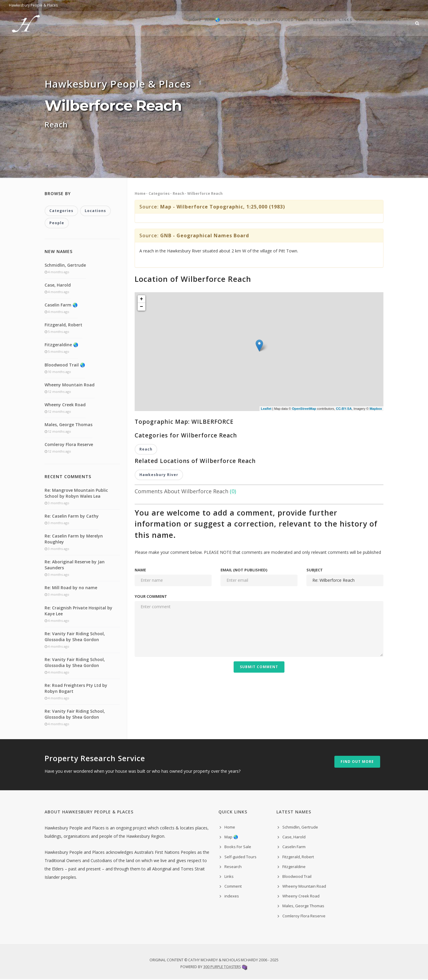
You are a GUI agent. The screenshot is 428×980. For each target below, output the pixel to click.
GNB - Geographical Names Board (205, 235)
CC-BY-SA (344, 409)
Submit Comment (259, 667)
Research (302, 24)
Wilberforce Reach (205, 193)
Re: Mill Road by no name (71, 588)
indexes (232, 897)
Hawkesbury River (159, 475)
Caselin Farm (294, 848)
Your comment (151, 597)
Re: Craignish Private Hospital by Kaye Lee (78, 611)
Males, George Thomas (69, 425)
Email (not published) (244, 570)
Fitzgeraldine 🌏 (61, 346)
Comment (357, 24)
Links (330, 24)
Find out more (357, 762)
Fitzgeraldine (294, 867)
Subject (315, 570)
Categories (159, 193)
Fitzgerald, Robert (63, 325)
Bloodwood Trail (297, 877)
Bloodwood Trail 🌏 (65, 365)
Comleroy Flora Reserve (69, 445)
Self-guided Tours (259, 24)
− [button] (142, 307)
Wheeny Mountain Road (70, 385)
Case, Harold (58, 286)
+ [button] (142, 299)
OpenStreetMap (304, 409)
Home (149, 24)
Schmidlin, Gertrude (65, 266)
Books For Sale (208, 24)
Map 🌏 (173, 24)
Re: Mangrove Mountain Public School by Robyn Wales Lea (76, 494)
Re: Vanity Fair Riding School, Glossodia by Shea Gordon (75, 637)
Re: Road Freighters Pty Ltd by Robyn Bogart (76, 689)
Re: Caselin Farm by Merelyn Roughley (74, 539)
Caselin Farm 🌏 (61, 305)
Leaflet (266, 409)
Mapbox (376, 409)
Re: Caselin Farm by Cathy (72, 517)
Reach (178, 193)
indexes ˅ (389, 24)
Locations (95, 211)
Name (140, 570)
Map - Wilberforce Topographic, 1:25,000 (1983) (223, 207)
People (57, 223)
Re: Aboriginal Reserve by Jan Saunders (75, 565)
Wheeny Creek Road (65, 405)
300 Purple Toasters (222, 967)
